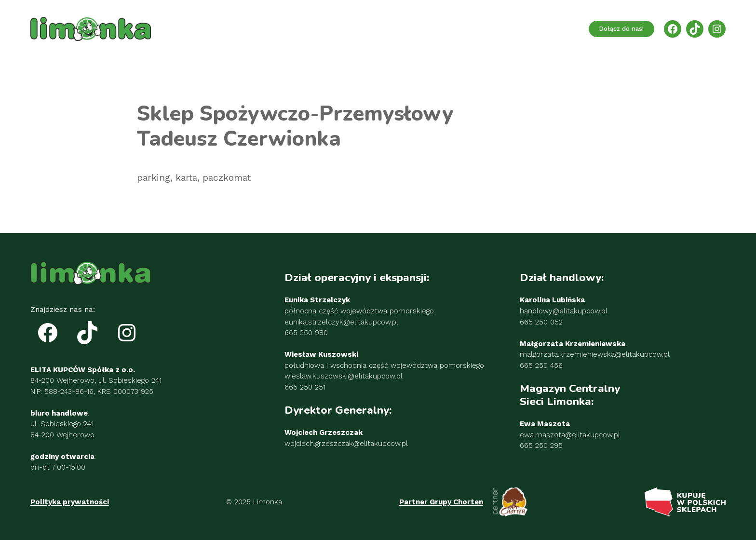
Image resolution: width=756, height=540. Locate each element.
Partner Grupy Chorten (441, 502)
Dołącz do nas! (621, 29)
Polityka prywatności (70, 502)
